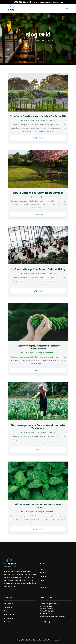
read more (38, 138)
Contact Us (43, 588)
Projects (43, 580)
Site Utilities (7, 622)
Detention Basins (9, 618)
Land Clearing (8, 607)
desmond (27, 121)
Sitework (7, 611)
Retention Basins (9, 615)
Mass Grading (8, 603)
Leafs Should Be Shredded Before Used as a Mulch (38, 506)
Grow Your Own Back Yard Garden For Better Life (38, 116)
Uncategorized (48, 121)
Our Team (43, 577)
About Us (43, 573)
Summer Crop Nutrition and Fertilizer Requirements (38, 347)
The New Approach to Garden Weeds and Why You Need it (38, 427)
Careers (42, 584)
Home (42, 569)
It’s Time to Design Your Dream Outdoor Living (38, 269)
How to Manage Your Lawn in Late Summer (38, 193)
